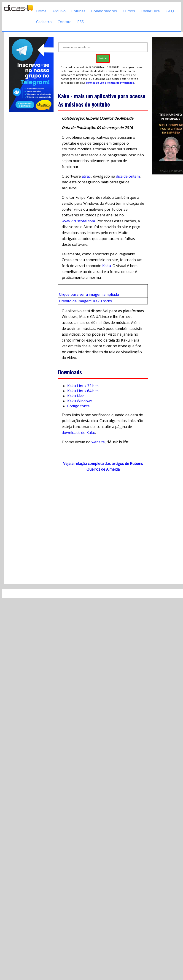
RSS (81, 22)
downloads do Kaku (78, 433)
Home (41, 11)
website (98, 442)
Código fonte (78, 406)
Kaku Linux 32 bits (83, 386)
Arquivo (59, 11)
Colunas (78, 11)
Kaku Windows (80, 401)
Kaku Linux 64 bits (83, 391)
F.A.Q (170, 11)
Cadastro (44, 22)
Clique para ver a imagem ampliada (89, 294)
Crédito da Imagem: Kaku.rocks (85, 301)
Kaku (107, 266)
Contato (65, 22)
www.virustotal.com (78, 221)
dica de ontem (128, 176)
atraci (86, 176)
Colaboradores (104, 11)
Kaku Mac (76, 396)
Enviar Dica (150, 11)
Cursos (129, 11)
